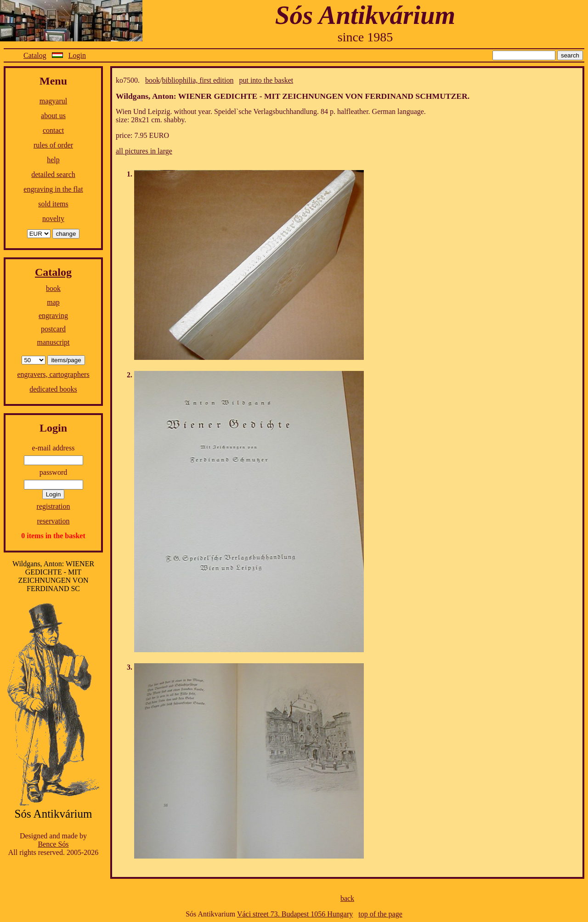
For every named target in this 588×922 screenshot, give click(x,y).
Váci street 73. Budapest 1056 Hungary (295, 914)
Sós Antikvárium (365, 15)
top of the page (380, 914)
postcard (53, 329)
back (347, 898)
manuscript (53, 342)
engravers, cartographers (53, 374)
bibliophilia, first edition (198, 80)
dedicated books (53, 389)
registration (54, 506)
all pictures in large (144, 151)
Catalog (35, 55)
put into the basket (266, 80)
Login (77, 55)
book (53, 288)
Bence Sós (53, 844)
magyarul (53, 101)
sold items (53, 204)
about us (53, 116)
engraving (53, 316)
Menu (53, 81)
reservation (53, 521)
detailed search (53, 174)
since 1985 (365, 37)
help (53, 160)
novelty (53, 219)
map (53, 302)
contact (53, 130)
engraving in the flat (53, 189)
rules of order (53, 145)
